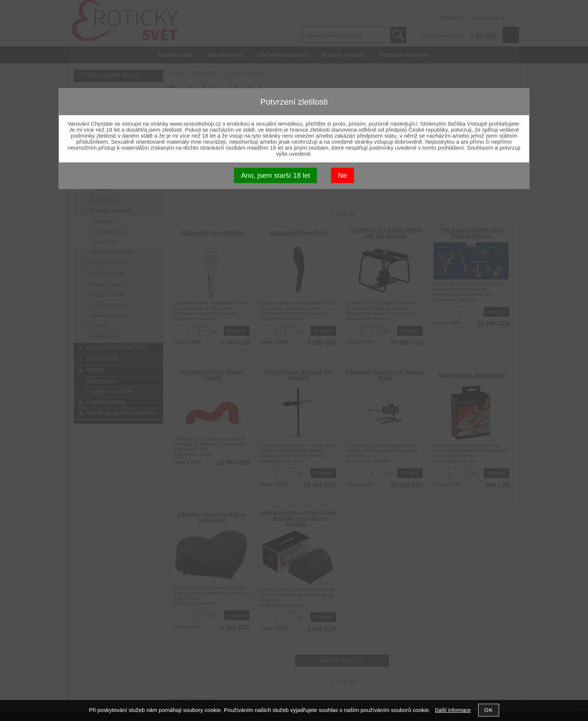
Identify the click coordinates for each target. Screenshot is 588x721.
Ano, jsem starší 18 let (276, 175)
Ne (342, 175)
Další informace (453, 710)
